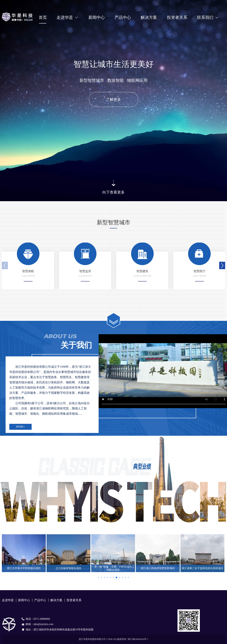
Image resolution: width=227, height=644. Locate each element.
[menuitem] (68, 18)
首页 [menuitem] (43, 17)
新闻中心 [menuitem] (97, 17)
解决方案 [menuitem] (149, 17)
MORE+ (20, 427)
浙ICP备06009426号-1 (138, 639)
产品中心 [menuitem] (123, 17)
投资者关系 (177, 17)
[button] (222, 265)
